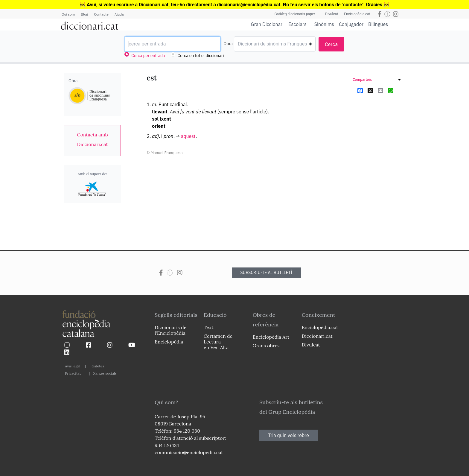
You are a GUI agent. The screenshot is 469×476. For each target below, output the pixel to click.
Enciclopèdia (169, 342)
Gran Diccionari (267, 24)
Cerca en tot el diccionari (201, 56)
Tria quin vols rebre (288, 435)
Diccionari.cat (317, 336)
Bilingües (378, 24)
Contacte (101, 14)
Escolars (297, 24)
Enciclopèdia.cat (357, 14)
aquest (188, 136)
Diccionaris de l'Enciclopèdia (170, 330)
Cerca (331, 44)
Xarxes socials (105, 373)
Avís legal (73, 366)
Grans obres (266, 346)
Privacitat (73, 373)
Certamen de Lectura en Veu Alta (218, 342)
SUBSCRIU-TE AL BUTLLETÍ (267, 273)
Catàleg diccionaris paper (295, 14)
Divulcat (332, 14)
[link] (92, 139)
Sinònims (324, 24)
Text (209, 327)
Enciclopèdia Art (271, 337)
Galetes (98, 366)
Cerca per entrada (148, 56)
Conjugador (351, 24)
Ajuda (119, 14)
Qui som (68, 14)
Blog (84, 14)
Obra (228, 44)
